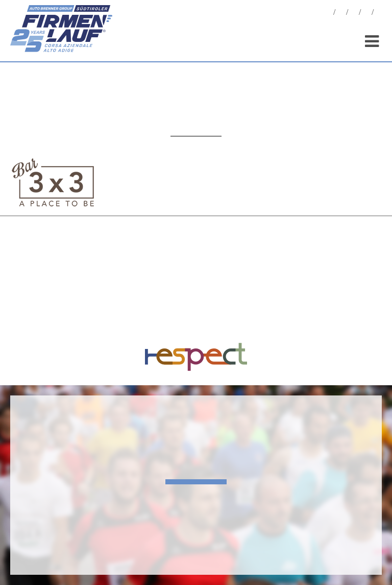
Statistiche (354, 14)
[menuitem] (379, 14)
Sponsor (366, 14)
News (328, 14)
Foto (341, 14)
